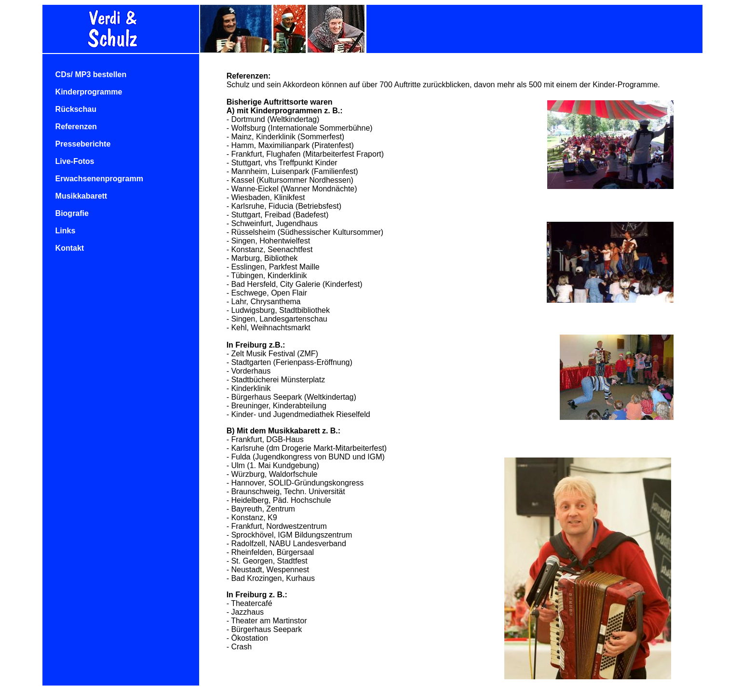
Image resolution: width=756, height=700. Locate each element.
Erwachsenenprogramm (99, 179)
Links (66, 231)
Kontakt (70, 248)
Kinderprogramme (89, 92)
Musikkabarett (81, 196)
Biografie (72, 213)
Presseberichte (83, 144)
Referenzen (76, 127)
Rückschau (76, 109)
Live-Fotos (75, 161)
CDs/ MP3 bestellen (91, 74)
